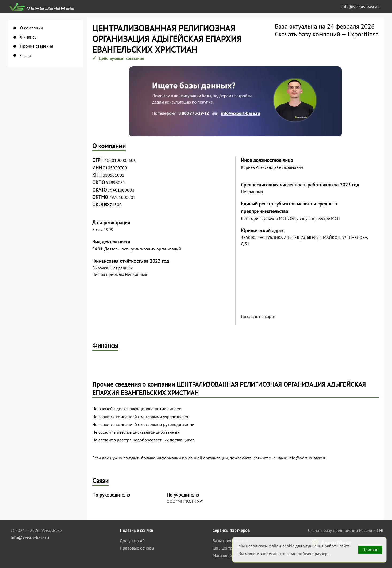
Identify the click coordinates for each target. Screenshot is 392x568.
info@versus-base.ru (361, 6)
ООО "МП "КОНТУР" (185, 501)
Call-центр (223, 548)
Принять (370, 550)
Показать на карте (258, 316)
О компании (32, 28)
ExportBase (363, 34)
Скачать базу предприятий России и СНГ (346, 530)
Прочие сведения (37, 46)
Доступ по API (133, 541)
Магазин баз (225, 555)
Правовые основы (137, 548)
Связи (26, 56)
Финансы (29, 37)
